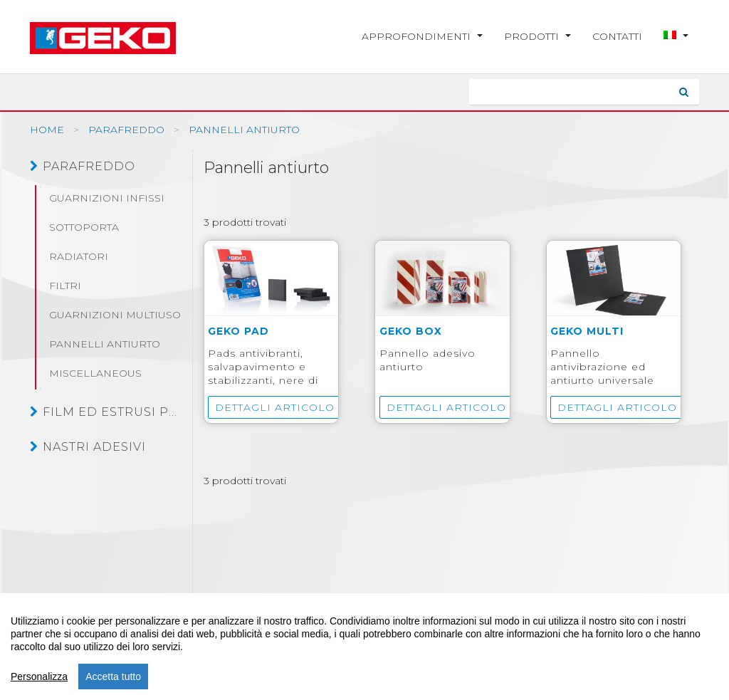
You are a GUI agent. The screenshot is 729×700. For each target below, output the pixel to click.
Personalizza (39, 677)
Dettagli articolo (275, 407)
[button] (676, 36)
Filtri (65, 286)
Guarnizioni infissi (107, 198)
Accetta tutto (113, 677)
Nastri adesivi (88, 446)
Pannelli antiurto (105, 344)
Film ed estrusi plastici (106, 412)
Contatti (617, 36)
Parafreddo (83, 166)
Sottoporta (84, 227)
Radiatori (79, 256)
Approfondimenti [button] (422, 36)
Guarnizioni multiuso (115, 315)
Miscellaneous (95, 373)
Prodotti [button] (537, 36)
